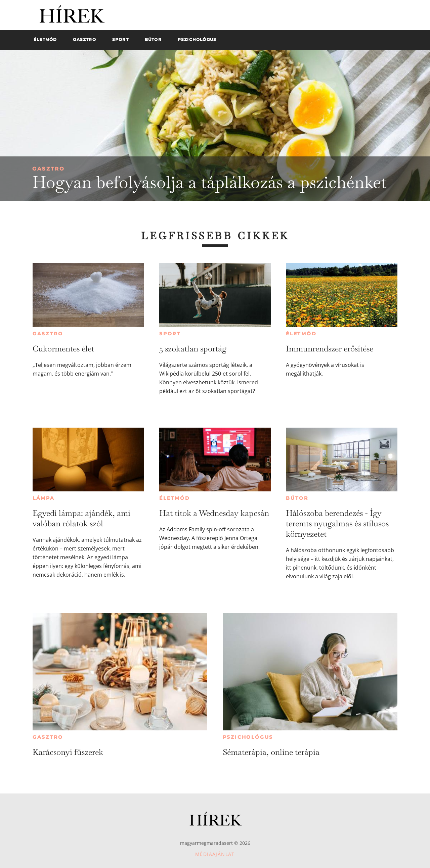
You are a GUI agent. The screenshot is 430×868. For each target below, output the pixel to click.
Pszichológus (248, 737)
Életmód (301, 334)
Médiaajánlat (215, 854)
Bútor (297, 498)
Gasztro (49, 169)
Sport (170, 334)
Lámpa (44, 498)
